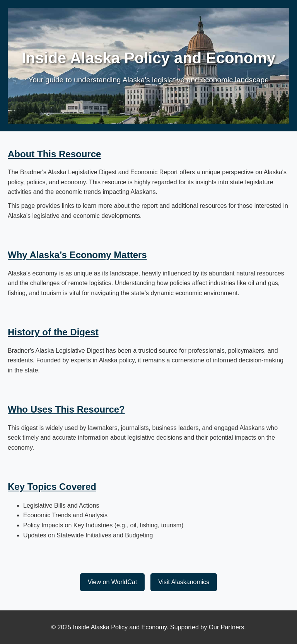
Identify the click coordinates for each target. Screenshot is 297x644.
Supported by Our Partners (207, 627)
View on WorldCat (112, 582)
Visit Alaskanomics (184, 582)
